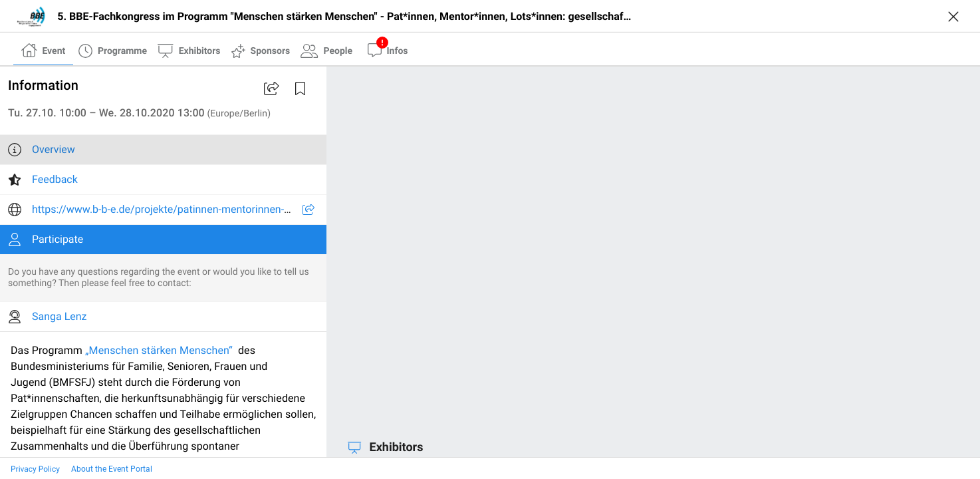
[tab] (43, 50)
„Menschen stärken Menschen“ (159, 350)
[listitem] (163, 150)
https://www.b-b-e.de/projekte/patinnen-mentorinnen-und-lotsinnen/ (192, 209)
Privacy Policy (35, 469)
